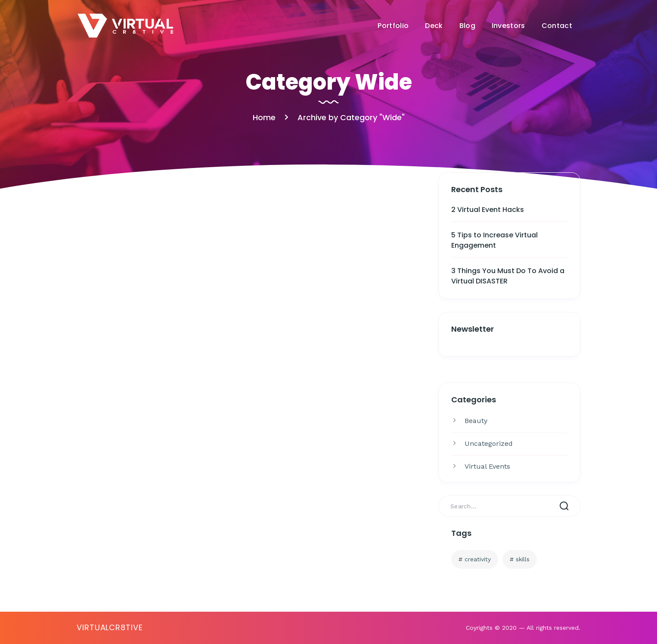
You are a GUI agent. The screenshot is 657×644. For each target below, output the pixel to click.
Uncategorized (489, 443)
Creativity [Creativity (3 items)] (478, 559)
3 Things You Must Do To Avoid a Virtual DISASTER (508, 276)
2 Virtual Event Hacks (488, 210)
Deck (434, 26)
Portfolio (393, 26)
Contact (557, 26)
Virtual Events (487, 466)
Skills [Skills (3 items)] (523, 559)
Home (264, 117)
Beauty (476, 421)
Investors (508, 26)
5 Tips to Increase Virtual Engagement (494, 240)
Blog (467, 26)
